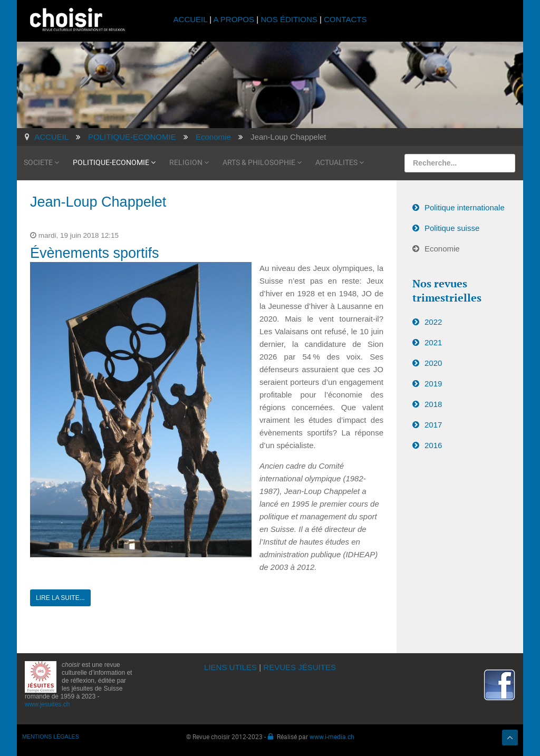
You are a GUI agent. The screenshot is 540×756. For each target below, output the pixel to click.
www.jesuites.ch (47, 704)
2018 (433, 404)
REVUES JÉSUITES (300, 667)
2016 (433, 445)
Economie (442, 249)
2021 (433, 342)
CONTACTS (345, 19)
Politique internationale (465, 207)
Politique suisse (452, 228)
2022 (433, 322)
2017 (433, 425)
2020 (433, 363)
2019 (433, 384)
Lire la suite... (60, 598)
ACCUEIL (192, 19)
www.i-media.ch (332, 736)
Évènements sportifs (95, 253)
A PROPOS (234, 19)
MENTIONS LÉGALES (51, 736)
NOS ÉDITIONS (289, 19)
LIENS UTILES (230, 667)
